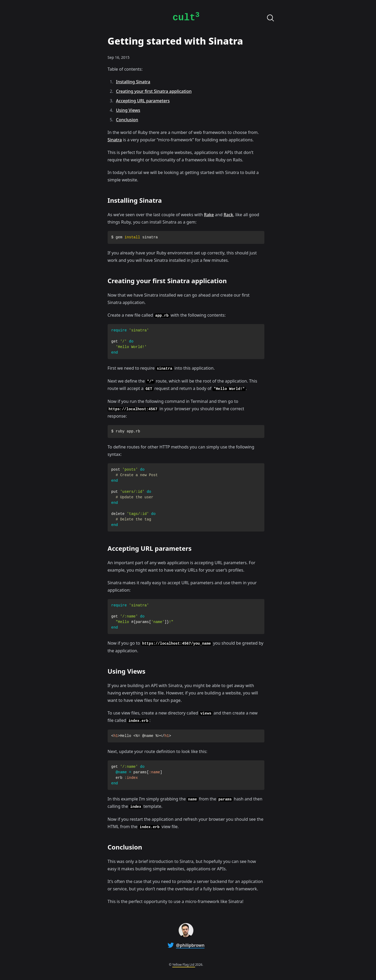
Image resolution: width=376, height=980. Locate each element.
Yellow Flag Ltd (184, 965)
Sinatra (115, 140)
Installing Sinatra (133, 82)
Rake (209, 215)
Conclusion (127, 120)
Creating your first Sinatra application (154, 91)
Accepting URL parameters (143, 101)
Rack (228, 215)
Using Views (128, 110)
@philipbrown (190, 945)
